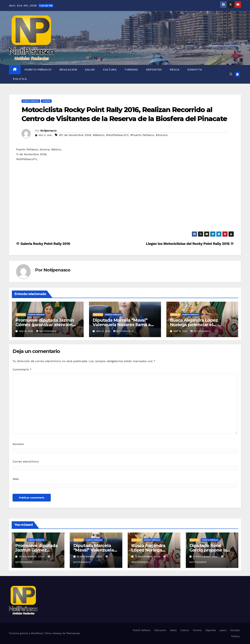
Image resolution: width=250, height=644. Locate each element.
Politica (20, 79)
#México (99, 135)
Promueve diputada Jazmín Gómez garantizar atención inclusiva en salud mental (45, 325)
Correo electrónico (26, 462)
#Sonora (162, 135)
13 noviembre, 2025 (90, 557)
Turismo (131, 70)
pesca (175, 70)
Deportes (154, 70)
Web (16, 479)
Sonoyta (195, 70)
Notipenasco (48, 131)
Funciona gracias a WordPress (26, 633)
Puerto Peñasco (38, 70)
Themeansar (73, 633)
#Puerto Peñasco (142, 135)
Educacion (68, 70)
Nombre (18, 444)
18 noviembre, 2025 (32, 557)
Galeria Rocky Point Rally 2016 (43, 244)
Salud (90, 70)
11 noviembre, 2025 (206, 557)
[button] (231, 74)
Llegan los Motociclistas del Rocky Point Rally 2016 (190, 244)
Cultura (110, 70)
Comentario (22, 369)
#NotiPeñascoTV (117, 135)
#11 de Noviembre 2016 (75, 135)
